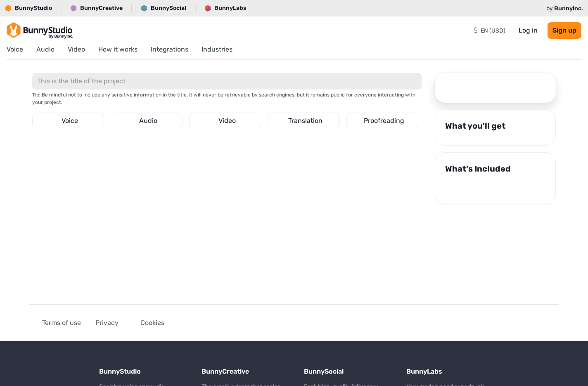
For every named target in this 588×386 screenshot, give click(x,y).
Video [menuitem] (76, 49)
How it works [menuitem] (118, 49)
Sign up (564, 30)
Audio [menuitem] (45, 49)
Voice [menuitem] (15, 49)
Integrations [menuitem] (170, 49)
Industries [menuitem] (217, 49)
